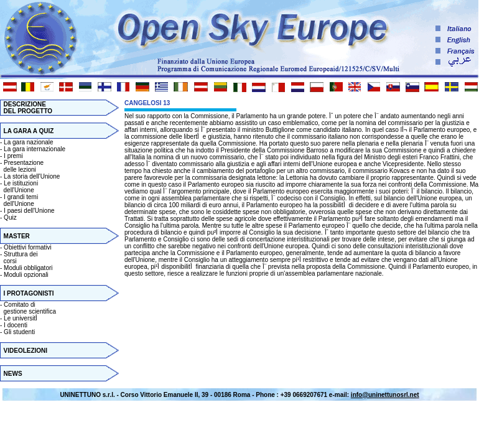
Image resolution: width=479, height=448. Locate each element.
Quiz (10, 217)
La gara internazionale (35, 149)
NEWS (13, 374)
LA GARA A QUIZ (29, 131)
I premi (13, 156)
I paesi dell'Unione (29, 211)
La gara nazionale (29, 142)
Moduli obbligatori (28, 268)
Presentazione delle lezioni (22, 166)
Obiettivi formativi (28, 247)
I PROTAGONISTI (29, 293)
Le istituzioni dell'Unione (19, 187)
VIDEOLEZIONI (26, 351)
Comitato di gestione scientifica (28, 308)
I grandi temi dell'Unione (19, 200)
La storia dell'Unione (32, 176)
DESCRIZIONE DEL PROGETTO (26, 108)
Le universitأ (21, 318)
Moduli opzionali (26, 275)
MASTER (17, 236)
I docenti (16, 325)
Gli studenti (19, 332)
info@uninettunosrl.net (385, 395)
